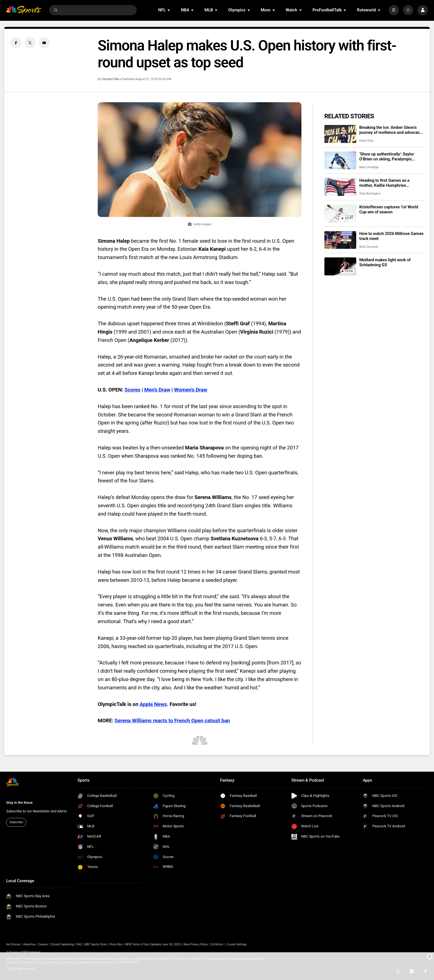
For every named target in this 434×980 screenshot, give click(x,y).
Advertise (30, 944)
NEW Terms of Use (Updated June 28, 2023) (153, 944)
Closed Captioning (62, 944)
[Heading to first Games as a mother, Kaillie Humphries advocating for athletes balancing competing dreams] (340, 187)
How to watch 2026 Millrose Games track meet (391, 236)
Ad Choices (13, 944)
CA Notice (217, 944)
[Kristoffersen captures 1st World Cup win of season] (340, 213)
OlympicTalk (110, 79)
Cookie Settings (237, 944)
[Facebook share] (16, 43)
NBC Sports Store (96, 944)
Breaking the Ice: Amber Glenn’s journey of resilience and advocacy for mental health (391, 130)
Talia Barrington (370, 194)
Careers (43, 944)
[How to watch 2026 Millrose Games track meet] (340, 240)
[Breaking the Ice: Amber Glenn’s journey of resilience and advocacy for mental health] (340, 134)
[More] (394, 10)
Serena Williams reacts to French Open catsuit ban (172, 721)
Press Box (116, 944)
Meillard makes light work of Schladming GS (385, 262)
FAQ (79, 944)
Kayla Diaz (366, 141)
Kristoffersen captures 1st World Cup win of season (389, 209)
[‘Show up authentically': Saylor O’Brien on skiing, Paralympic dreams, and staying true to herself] (340, 161)
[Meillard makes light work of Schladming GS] (340, 266)
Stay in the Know (19, 803)
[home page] (24, 10)
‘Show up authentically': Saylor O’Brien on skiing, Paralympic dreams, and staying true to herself (391, 157)
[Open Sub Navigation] (169, 10)
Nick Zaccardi (369, 247)
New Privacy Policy (196, 944)
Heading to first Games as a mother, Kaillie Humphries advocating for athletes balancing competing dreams (389, 183)
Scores (133, 390)
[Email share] (44, 43)
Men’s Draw (157, 390)
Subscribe (16, 822)
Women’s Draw (191, 390)
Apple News (153, 704)
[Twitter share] (30, 43)
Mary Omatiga (369, 167)
